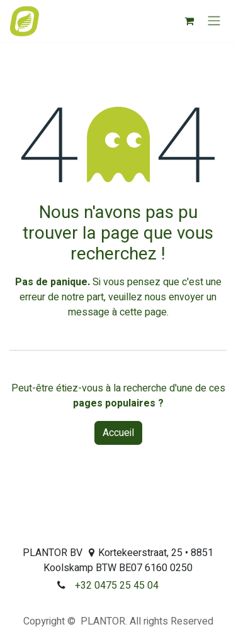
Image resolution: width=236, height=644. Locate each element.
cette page (143, 312)
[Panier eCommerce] (189, 21)
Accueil (118, 433)
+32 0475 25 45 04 (117, 586)
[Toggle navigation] (214, 21)
